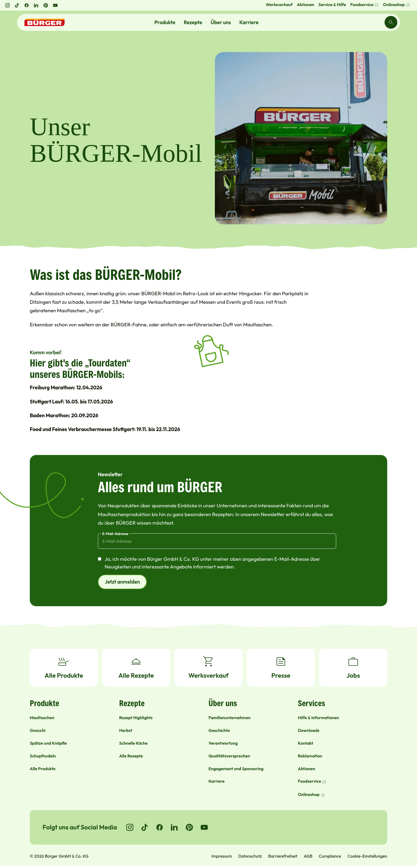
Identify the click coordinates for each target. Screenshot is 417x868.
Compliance (330, 856)
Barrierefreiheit (283, 856)
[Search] (391, 22)
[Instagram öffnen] (7, 5)
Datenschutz (250, 856)
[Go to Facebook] (160, 827)
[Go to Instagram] (130, 827)
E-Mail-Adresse (115, 534)
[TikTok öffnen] (17, 5)
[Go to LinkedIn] (174, 827)
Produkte (165, 22)
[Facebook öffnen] (27, 5)
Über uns (221, 22)
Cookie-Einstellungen (367, 856)
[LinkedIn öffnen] (36, 5)
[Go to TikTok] (145, 827)
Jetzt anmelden (122, 582)
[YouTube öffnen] (55, 5)
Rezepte (193, 22)
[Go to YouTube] (204, 827)
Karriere (249, 22)
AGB (308, 856)
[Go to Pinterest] (189, 827)
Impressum (222, 856)
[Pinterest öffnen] (46, 5)
